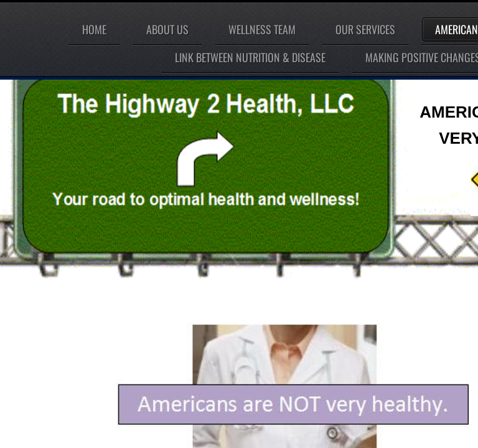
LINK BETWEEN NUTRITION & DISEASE (250, 57)
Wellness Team (262, 29)
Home (94, 29)
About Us (167, 29)
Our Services (365, 29)
